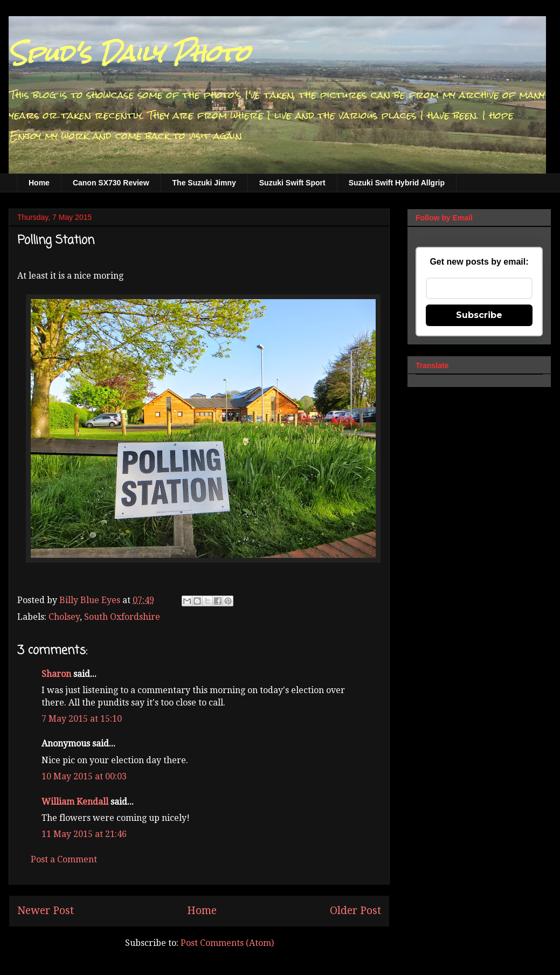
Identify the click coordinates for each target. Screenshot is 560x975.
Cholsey (64, 617)
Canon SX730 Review (111, 183)
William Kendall (75, 802)
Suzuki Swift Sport (292, 183)
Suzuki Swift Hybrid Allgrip (397, 183)
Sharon (56, 674)
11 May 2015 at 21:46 (84, 834)
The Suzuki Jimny (204, 183)
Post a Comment (64, 859)
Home (39, 183)
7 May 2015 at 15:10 (82, 719)
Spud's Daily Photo (129, 53)
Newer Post (46, 911)
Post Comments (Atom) (227, 943)
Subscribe (479, 315)
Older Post (355, 911)
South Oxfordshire (122, 617)
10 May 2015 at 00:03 (84, 776)
